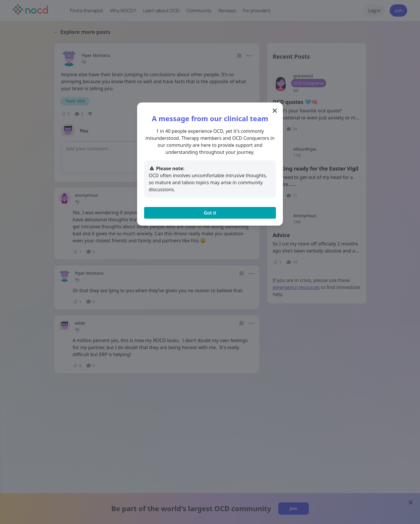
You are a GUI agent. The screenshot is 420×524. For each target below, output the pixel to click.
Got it (210, 213)
